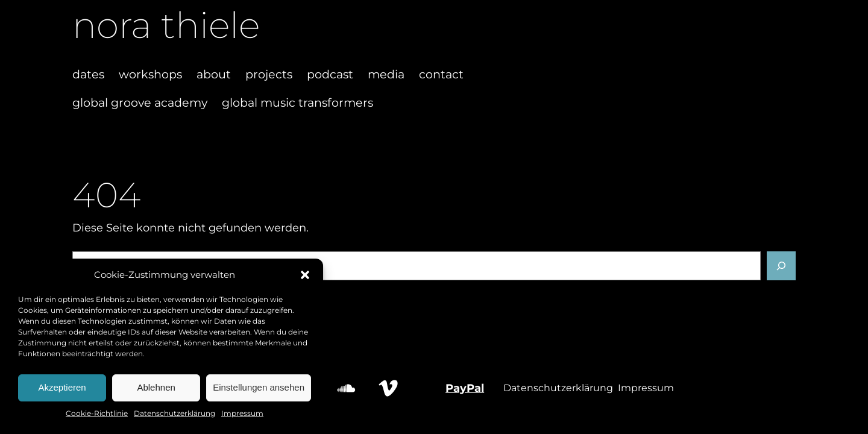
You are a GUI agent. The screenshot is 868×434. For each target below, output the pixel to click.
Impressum (242, 413)
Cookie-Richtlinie (97, 413)
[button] (305, 275)
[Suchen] (781, 266)
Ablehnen (156, 387)
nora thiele (166, 25)
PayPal (465, 388)
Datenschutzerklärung (175, 413)
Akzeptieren (62, 387)
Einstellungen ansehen (259, 387)
